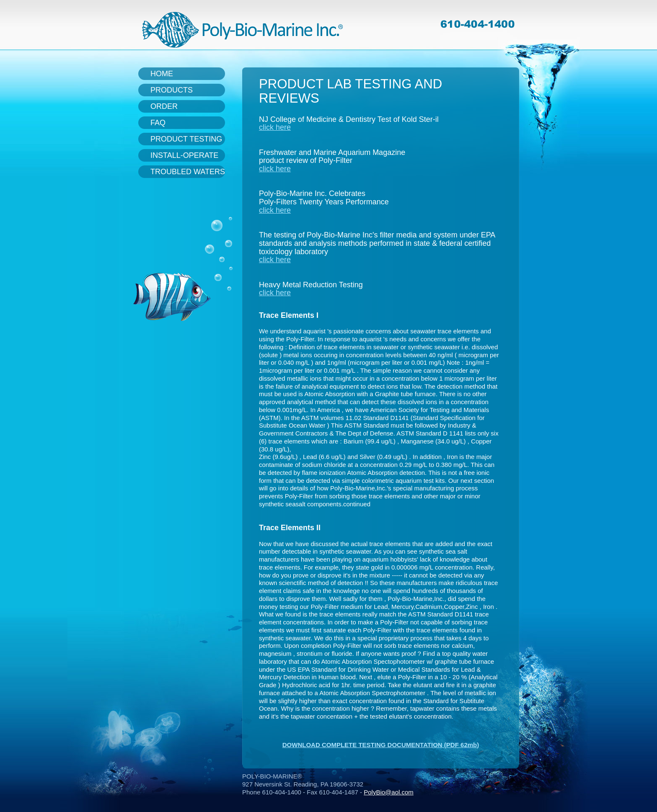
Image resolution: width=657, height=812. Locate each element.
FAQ (158, 123)
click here (275, 127)
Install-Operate (184, 155)
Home (162, 74)
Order (164, 106)
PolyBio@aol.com (389, 792)
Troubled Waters (188, 172)
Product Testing (186, 139)
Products (172, 90)
